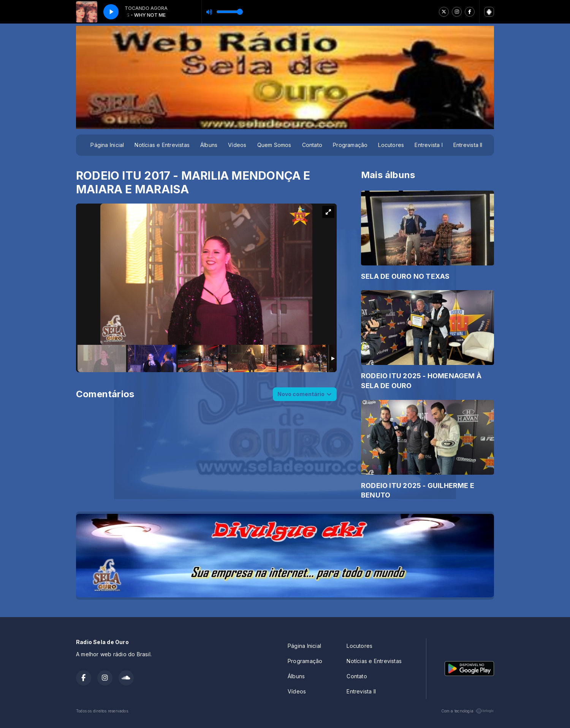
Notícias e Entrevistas (162, 145)
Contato (312, 145)
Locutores (391, 145)
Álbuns (209, 145)
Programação (350, 145)
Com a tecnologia (468, 711)
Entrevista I (429, 145)
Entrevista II (468, 145)
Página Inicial (107, 145)
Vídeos (237, 145)
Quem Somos (274, 145)
